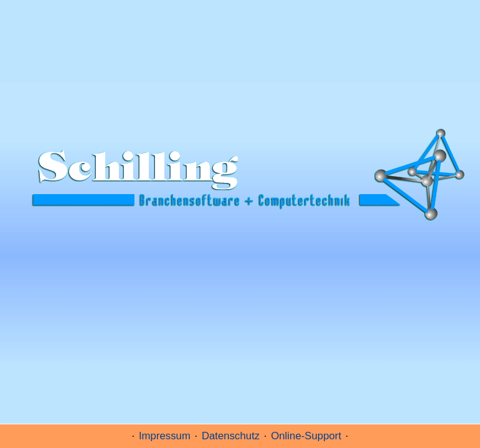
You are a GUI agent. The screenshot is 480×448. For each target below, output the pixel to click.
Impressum (165, 436)
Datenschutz (231, 436)
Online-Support (306, 436)
